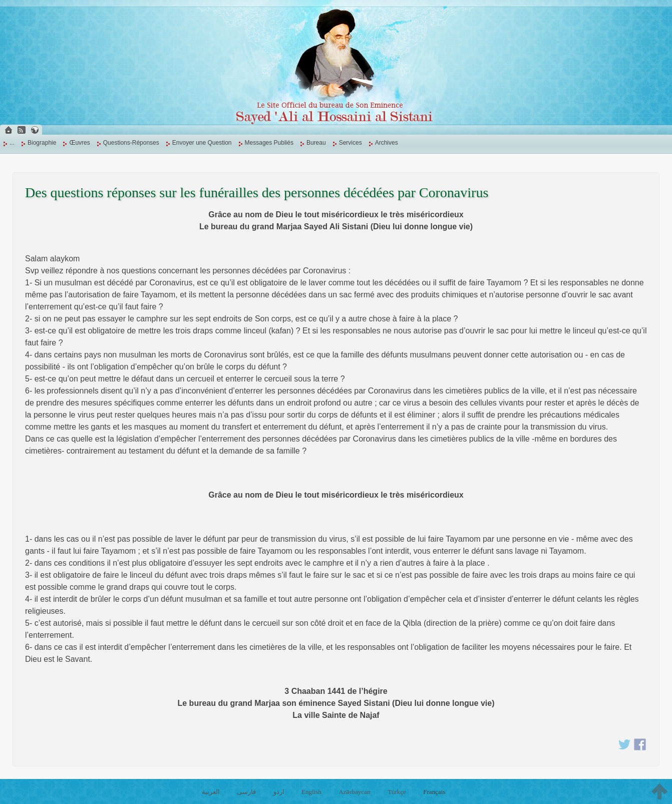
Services (351, 143)
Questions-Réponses (131, 143)
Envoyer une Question (202, 143)
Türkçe (397, 792)
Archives (387, 143)
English (311, 792)
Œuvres (79, 143)
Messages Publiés (269, 143)
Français (434, 792)
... (12, 143)
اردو (279, 792)
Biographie (42, 143)
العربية (211, 792)
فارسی (246, 792)
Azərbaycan (354, 792)
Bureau (316, 143)
